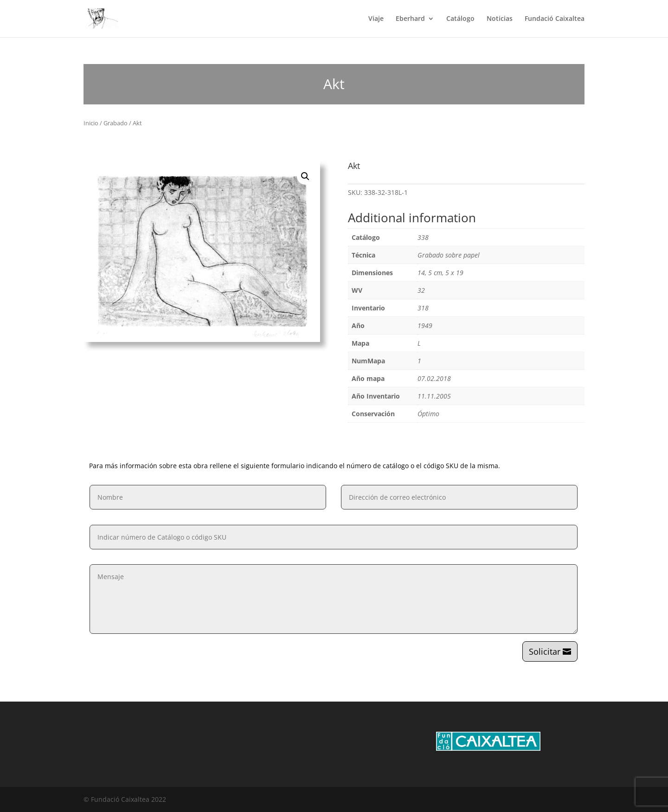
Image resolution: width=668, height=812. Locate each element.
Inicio (91, 123)
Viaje (376, 19)
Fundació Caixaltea (555, 19)
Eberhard (410, 19)
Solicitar (545, 651)
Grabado (116, 123)
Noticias (500, 19)
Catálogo (460, 19)
